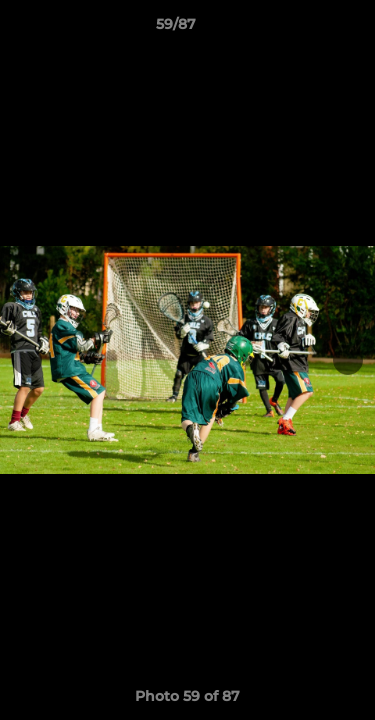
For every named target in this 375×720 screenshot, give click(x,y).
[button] (303, 29)
